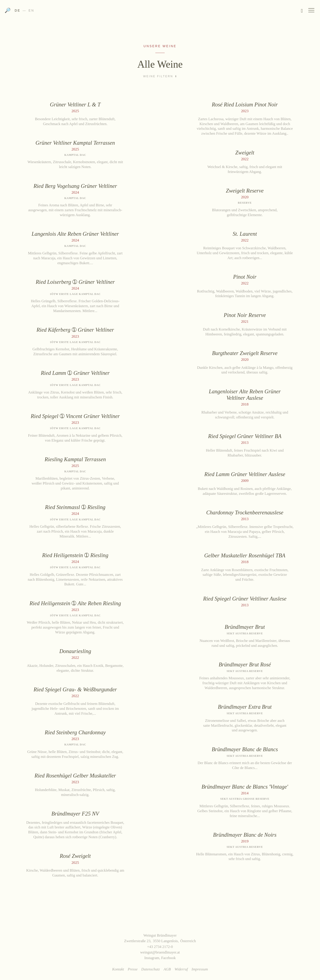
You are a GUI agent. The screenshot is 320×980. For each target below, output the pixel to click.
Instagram (152, 958)
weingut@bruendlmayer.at (160, 952)
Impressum (200, 969)
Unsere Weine (160, 46)
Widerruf (181, 969)
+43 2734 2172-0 (160, 947)
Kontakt (118, 969)
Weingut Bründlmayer (160, 12)
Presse (133, 969)
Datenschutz (151, 969)
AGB (167, 969)
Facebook (168, 958)
